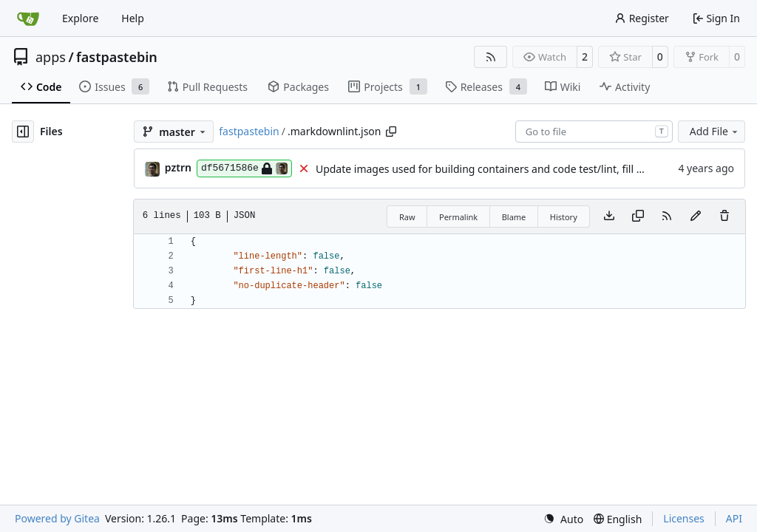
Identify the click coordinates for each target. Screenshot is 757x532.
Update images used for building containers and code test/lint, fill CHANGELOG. (509, 169)
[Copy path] (391, 132)
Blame (514, 217)
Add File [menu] (715, 131)
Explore (80, 18)
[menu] (563, 519)
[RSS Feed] (491, 57)
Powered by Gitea (57, 518)
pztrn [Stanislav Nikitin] (178, 167)
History (564, 217)
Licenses (684, 518)
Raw (407, 217)
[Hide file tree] (23, 132)
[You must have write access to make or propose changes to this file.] (724, 216)
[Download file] (609, 216)
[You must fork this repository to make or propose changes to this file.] (696, 216)
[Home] (28, 18)
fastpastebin (117, 57)
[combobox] (594, 132)
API (734, 518)
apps (51, 57)
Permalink (458, 217)
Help (133, 18)
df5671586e (244, 168)
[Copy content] (638, 216)
